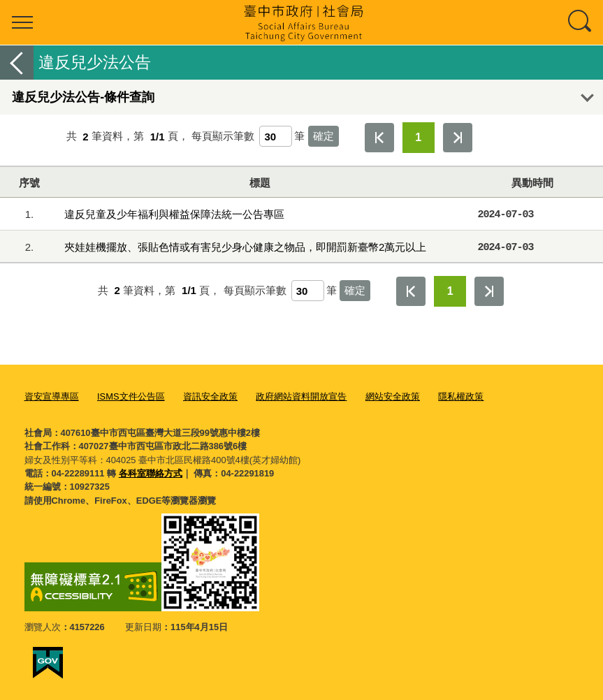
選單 (22, 22)
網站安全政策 (393, 396)
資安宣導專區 (52, 396)
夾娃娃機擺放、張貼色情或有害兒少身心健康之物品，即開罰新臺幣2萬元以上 (245, 247)
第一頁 (379, 138)
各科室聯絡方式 (151, 473)
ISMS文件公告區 (131, 396)
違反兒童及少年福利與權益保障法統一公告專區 (174, 214)
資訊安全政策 (210, 396)
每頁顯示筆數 (223, 137)
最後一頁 (458, 138)
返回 (17, 63)
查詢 (581, 22)
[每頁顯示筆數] (276, 136)
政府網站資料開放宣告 (301, 396)
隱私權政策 (461, 396)
